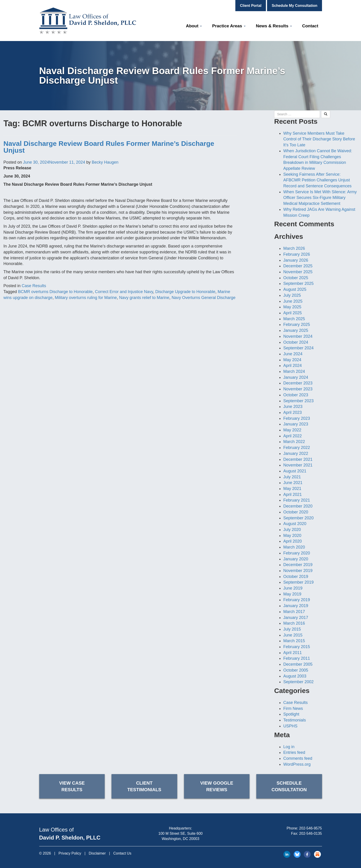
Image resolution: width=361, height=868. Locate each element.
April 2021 (292, 495)
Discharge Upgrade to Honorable (185, 292)
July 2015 (292, 629)
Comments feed (298, 758)
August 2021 (295, 471)
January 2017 (296, 618)
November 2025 (298, 272)
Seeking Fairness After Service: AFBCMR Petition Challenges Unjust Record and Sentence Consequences (317, 180)
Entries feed (294, 752)
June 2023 (293, 407)
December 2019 (298, 565)
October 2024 (296, 342)
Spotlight (291, 714)
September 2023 (298, 401)
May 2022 (292, 430)
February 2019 (297, 600)
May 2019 (292, 594)
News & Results (274, 26)
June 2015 (293, 635)
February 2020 (297, 553)
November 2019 (298, 571)
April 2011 (292, 653)
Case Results (34, 286)
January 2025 (296, 330)
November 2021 (298, 465)
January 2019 (296, 606)
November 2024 (298, 336)
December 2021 (298, 459)
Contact (310, 26)
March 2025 (294, 319)
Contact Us (122, 853)
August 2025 (295, 289)
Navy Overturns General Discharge (203, 298)
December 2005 (298, 664)
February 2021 (297, 500)
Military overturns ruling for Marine (86, 298)
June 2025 (293, 301)
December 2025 (298, 266)
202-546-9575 (311, 828)
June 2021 (293, 483)
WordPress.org (297, 764)
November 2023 (298, 389)
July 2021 (292, 477)
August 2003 (295, 676)
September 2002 (298, 682)
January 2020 (296, 559)
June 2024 (293, 354)
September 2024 (298, 348)
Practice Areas (229, 26)
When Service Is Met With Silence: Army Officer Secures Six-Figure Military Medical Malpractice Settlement (320, 198)
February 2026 (297, 254)
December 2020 (298, 506)
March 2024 (294, 371)
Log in (289, 747)
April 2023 (292, 412)
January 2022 (296, 453)
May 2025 (292, 307)
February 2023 (297, 418)
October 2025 (296, 278)
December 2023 (298, 383)
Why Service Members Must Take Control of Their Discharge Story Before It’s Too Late (319, 139)
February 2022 (297, 448)
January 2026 (296, 260)
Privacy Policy (70, 853)
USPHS (290, 726)
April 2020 (292, 541)
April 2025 (292, 313)
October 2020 (296, 512)
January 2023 (296, 424)
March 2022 (294, 442)
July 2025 (292, 295)
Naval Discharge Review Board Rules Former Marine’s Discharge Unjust (109, 147)
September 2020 (298, 518)
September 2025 (298, 283)
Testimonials (295, 720)
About (194, 26)
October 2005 (296, 670)
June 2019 (293, 588)
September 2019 (298, 582)
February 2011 (297, 658)
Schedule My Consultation (294, 6)
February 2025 (297, 325)
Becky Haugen (105, 162)
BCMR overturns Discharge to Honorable (55, 292)
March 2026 (294, 248)
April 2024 (292, 366)
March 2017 (294, 612)
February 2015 (297, 647)
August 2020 (295, 524)
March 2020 (294, 547)
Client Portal (251, 6)
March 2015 (294, 641)
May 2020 (292, 536)
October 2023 (296, 395)
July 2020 (292, 530)
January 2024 (296, 377)
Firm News (293, 708)
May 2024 (292, 360)
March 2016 (294, 623)
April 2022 (292, 436)
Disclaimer (97, 853)
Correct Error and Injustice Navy (124, 292)
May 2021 (292, 489)
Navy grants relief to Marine (144, 298)
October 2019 (296, 577)
